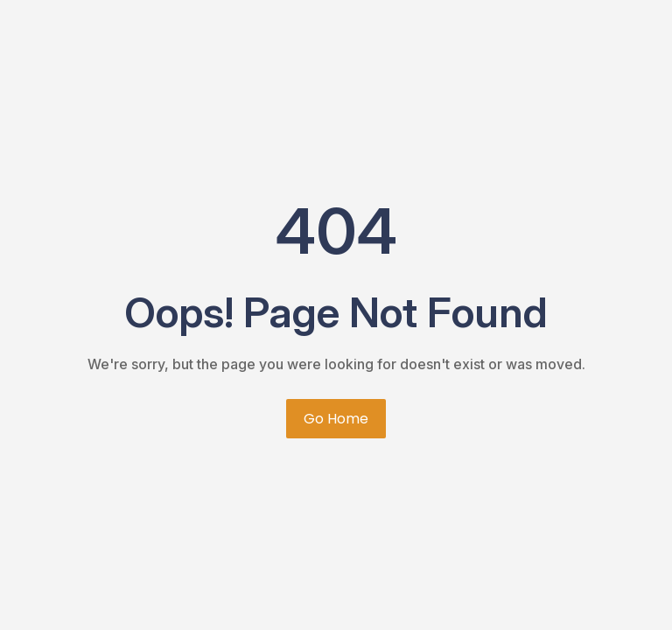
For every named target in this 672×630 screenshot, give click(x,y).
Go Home (336, 419)
